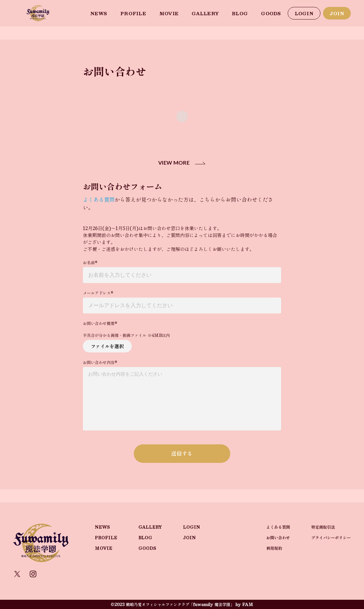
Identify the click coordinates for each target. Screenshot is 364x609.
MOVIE (169, 13)
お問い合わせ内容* (100, 362)
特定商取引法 (323, 527)
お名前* (90, 263)
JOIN (337, 13)
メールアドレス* (98, 293)
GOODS (271, 13)
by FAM (244, 604)
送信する (182, 453)
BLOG (240, 13)
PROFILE (133, 13)
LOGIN (304, 13)
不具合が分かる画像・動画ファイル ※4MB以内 (126, 335)
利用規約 (274, 548)
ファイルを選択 (107, 346)
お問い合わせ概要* (100, 323)
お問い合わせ (278, 538)
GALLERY (205, 13)
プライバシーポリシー (331, 538)
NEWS (99, 13)
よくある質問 (99, 200)
